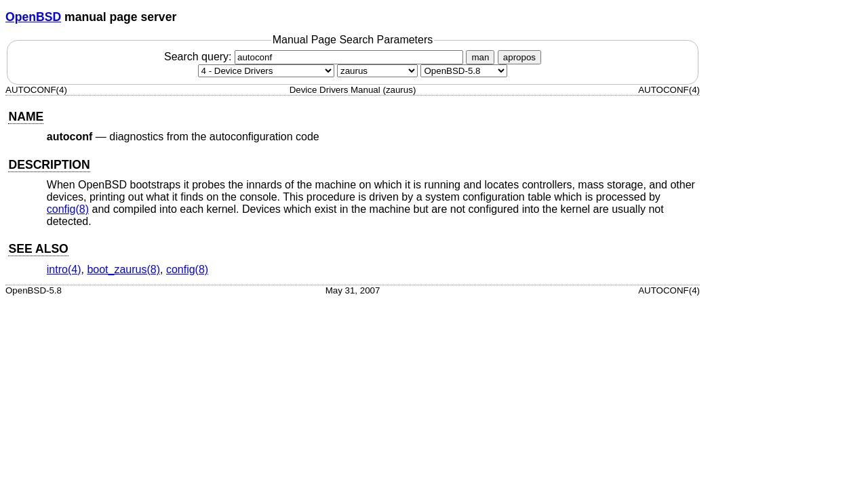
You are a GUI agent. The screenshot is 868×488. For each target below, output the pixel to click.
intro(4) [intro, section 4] (64, 269)
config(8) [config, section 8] (68, 209)
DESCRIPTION (49, 165)
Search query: (315, 57)
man (480, 57)
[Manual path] (464, 71)
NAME (26, 117)
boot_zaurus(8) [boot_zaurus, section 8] (123, 269)
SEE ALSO (38, 249)
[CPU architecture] (377, 71)
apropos (519, 57)
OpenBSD (33, 17)
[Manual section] (266, 71)
